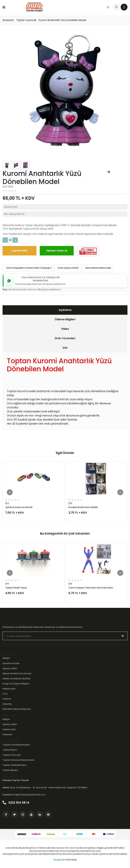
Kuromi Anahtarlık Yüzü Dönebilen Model (62, 20)
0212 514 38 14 (16, 803)
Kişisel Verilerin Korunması (17, 673)
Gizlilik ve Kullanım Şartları (17, 679)
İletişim (6, 658)
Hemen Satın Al (57, 251)
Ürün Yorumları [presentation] (65, 338)
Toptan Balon (10, 750)
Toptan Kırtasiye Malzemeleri (18, 760)
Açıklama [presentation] (65, 310)
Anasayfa (8, 20)
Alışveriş (7, 704)
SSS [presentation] (65, 348)
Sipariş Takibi (10, 668)
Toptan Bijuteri (10, 770)
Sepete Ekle (20, 251)
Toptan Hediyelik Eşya (14, 765)
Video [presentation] (65, 329)
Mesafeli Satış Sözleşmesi (17, 709)
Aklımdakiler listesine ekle (97, 268)
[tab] (65, 310)
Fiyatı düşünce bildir (67, 268)
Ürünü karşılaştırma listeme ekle (22, 268)
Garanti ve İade (11, 663)
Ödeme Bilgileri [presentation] (65, 319)
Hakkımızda (9, 689)
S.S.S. (5, 694)
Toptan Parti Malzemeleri (16, 745)
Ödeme (7, 699)
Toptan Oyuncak (26, 20)
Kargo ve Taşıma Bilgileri (16, 684)
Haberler (7, 734)
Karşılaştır (46, 268)
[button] (10, 492)
